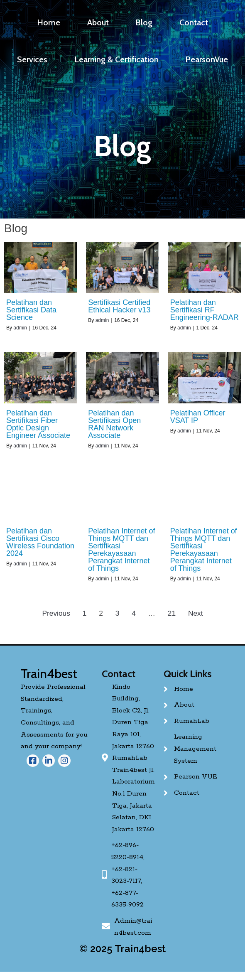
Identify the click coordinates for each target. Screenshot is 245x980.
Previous (56, 613)
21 (172, 613)
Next (196, 613)
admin (20, 328)
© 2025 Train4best (122, 949)
